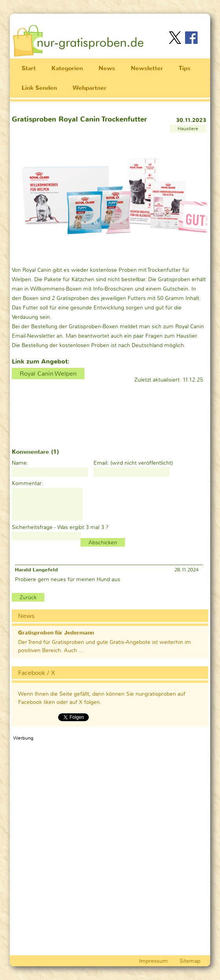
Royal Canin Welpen (48, 374)
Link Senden (39, 88)
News (107, 68)
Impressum (153, 961)
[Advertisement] (114, 19)
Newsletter (147, 68)
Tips (185, 68)
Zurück (28, 597)
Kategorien (67, 68)
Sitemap (190, 961)
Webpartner (90, 88)
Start (29, 68)
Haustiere (188, 129)
